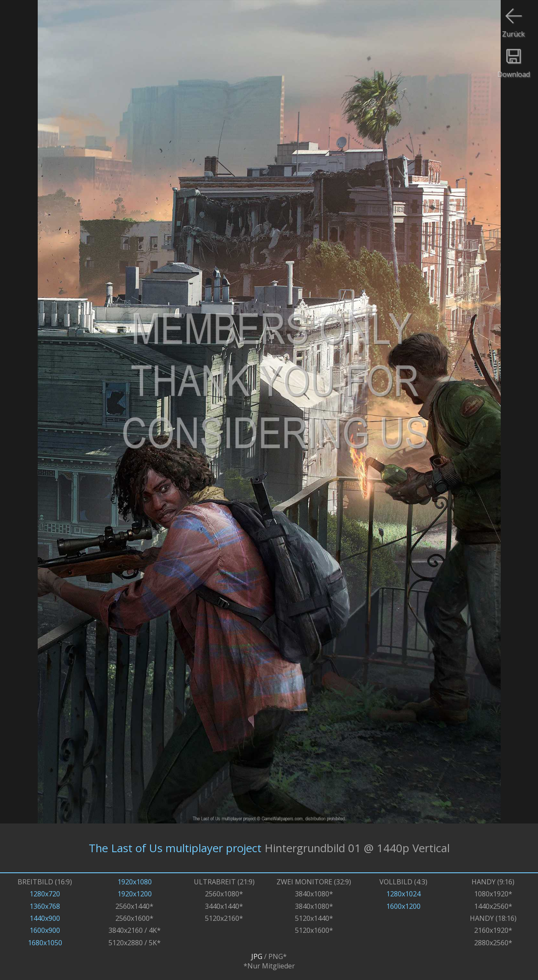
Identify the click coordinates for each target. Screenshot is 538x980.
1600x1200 (403, 906)
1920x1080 (135, 882)
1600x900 (45, 930)
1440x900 (45, 918)
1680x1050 (45, 943)
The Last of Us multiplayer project (175, 848)
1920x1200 (135, 894)
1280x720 (45, 894)
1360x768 (45, 906)
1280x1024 (403, 894)
